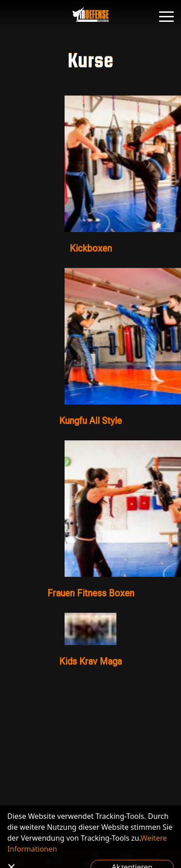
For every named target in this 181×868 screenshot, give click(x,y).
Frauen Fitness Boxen (91, 593)
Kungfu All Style (90, 421)
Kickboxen (91, 248)
